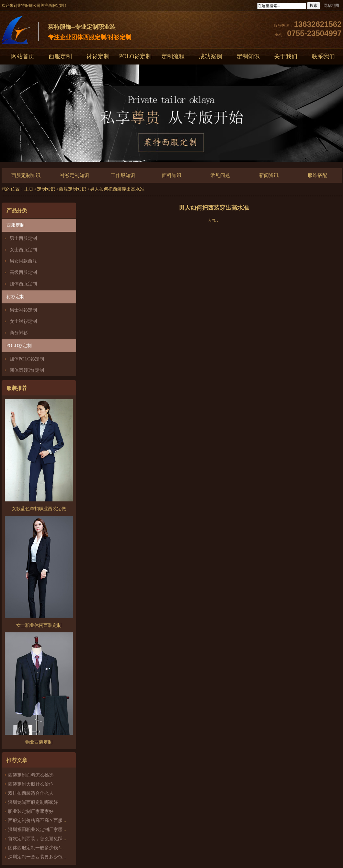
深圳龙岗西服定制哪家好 (33, 802)
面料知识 (172, 175)
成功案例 (211, 56)
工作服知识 (123, 175)
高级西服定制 (23, 272)
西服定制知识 (26, 175)
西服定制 (60, 56)
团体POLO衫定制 (27, 359)
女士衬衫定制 (23, 321)
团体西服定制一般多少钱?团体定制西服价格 (52, 848)
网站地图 (331, 6)
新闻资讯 (269, 175)
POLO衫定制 (135, 56)
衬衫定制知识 (74, 175)
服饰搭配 (317, 175)
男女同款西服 (23, 261)
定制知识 (248, 56)
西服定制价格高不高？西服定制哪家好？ (49, 821)
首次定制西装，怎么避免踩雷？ (40, 839)
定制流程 (173, 56)
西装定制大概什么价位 (31, 784)
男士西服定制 (23, 238)
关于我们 (286, 56)
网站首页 (23, 56)
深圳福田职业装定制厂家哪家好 (40, 830)
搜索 (314, 6)
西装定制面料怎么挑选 (31, 775)
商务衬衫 (19, 333)
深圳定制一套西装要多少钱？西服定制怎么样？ (56, 857)
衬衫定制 (98, 56)
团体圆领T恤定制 (27, 370)
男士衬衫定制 (23, 310)
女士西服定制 (23, 250)
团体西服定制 (23, 284)
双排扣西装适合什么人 (33, 793)
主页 (29, 189)
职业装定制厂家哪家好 (31, 811)
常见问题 (220, 175)
